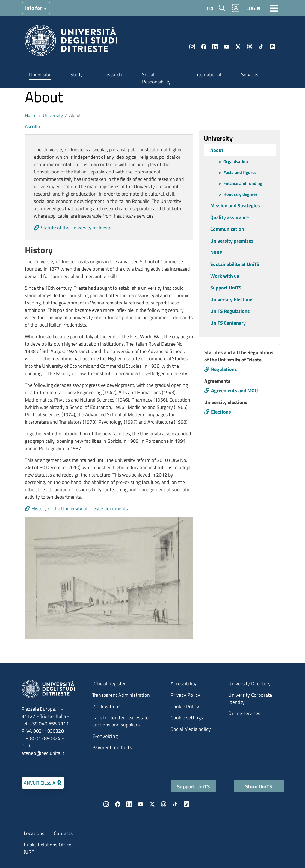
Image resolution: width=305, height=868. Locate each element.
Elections (221, 412)
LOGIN (253, 8)
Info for (34, 8)
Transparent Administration (121, 695)
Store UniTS (259, 786)
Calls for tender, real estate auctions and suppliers (121, 721)
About (217, 150)
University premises (232, 241)
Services (250, 75)
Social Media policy (191, 729)
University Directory (249, 683)
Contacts (63, 833)
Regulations (224, 369)
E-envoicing (105, 736)
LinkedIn (215, 47)
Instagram (192, 47)
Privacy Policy (186, 695)
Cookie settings (187, 718)
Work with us (225, 276)
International (208, 75)
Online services (244, 713)
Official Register (109, 683)
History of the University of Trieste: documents (80, 509)
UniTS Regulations (230, 311)
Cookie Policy (185, 706)
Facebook (204, 47)
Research (112, 75)
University (40, 75)
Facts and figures (240, 172)
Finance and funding (243, 183)
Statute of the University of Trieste (76, 228)
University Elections (232, 299)
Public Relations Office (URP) (48, 848)
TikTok (261, 47)
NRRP (216, 252)
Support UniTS (226, 288)
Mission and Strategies (235, 206)
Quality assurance (230, 217)
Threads (250, 47)
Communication (227, 229)
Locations (34, 833)
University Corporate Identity (250, 698)
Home (31, 115)
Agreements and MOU (235, 390)
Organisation (236, 161)
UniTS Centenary (228, 323)
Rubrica (235, 8)
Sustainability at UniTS (235, 264)
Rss (273, 47)
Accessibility (184, 683)
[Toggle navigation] (274, 8)
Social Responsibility (156, 78)
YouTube (227, 47)
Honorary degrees (241, 194)
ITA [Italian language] (210, 8)
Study (77, 75)
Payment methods (112, 747)
